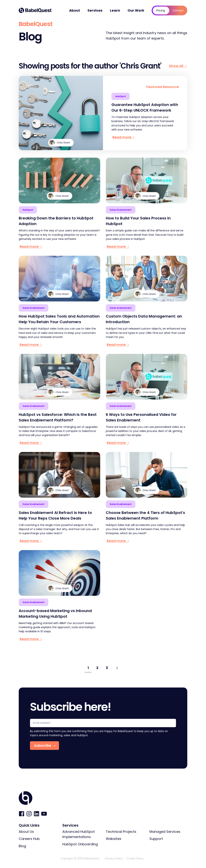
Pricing (161, 10)
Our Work (136, 10)
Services (95, 10)
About (75, 10)
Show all (178, 66)
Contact (178, 10)
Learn (115, 10)
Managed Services (165, 832)
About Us (26, 832)
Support (156, 839)
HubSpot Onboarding (80, 844)
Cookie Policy (135, 858)
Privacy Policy (114, 858)
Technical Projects (121, 832)
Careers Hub (29, 839)
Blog (22, 846)
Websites (114, 839)
